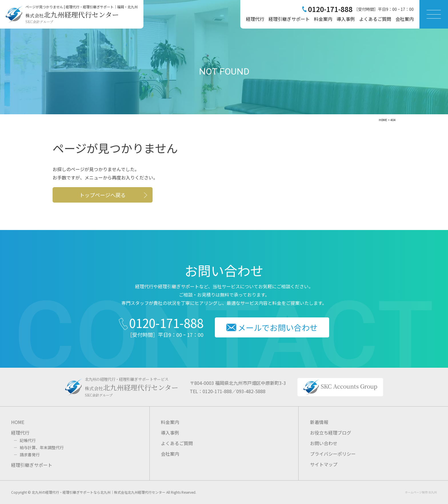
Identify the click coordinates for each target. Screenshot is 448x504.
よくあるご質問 (375, 19)
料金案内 (323, 19)
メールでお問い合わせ (278, 327)
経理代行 (255, 19)
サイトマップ (324, 464)
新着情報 (319, 422)
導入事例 (346, 19)
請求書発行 (30, 455)
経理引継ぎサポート (289, 19)
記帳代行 (28, 440)
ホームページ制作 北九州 (421, 492)
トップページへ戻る (103, 195)
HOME (18, 422)
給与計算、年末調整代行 (42, 447)
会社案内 (405, 19)
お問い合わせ (324, 443)
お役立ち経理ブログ (331, 433)
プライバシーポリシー (333, 454)
